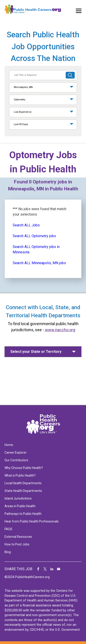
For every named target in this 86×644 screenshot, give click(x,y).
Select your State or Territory (36, 352)
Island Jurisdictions (18, 498)
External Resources (18, 537)
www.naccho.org (60, 330)
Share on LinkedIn (52, 569)
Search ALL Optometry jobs (34, 236)
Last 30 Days (21, 124)
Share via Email (59, 569)
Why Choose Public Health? (24, 468)
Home (9, 445)
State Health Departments (23, 491)
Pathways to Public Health (23, 514)
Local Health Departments (23, 483)
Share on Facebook (38, 569)
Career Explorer (16, 453)
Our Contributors (16, 460)
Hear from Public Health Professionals (32, 521)
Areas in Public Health (20, 506)
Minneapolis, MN (23, 87)
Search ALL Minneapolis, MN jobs (39, 263)
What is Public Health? (20, 475)
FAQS (8, 529)
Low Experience (22, 112)
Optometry (20, 100)
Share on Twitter (45, 569)
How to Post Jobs (17, 544)
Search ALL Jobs (26, 225)
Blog (8, 552)
